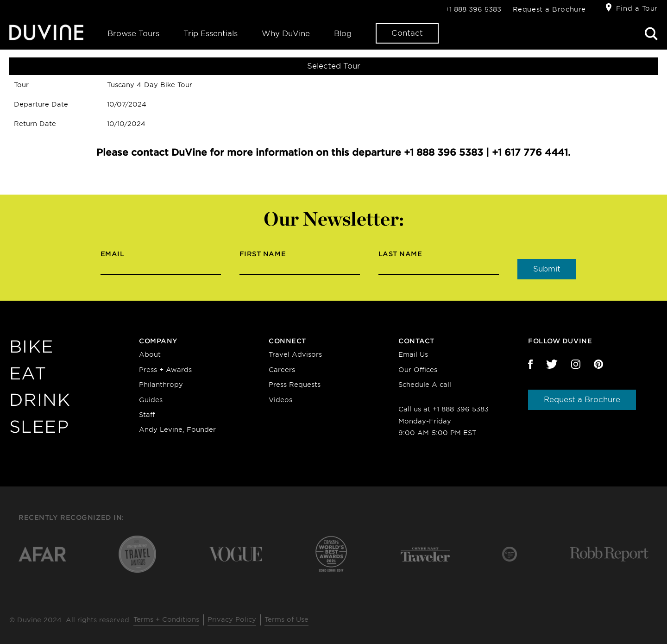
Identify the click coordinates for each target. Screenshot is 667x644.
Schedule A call (425, 385)
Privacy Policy (232, 619)
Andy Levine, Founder (177, 429)
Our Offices (418, 370)
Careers (282, 370)
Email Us (413, 354)
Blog (343, 34)
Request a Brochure (549, 9)
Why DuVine (286, 34)
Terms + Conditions (166, 619)
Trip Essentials (211, 34)
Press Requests (295, 385)
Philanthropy (161, 385)
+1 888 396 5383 (473, 9)
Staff (147, 415)
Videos (280, 400)
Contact (407, 33)
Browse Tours (133, 34)
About (150, 354)
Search (651, 34)
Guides (151, 400)
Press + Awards (165, 370)
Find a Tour (637, 8)
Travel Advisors (295, 354)
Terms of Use (286, 619)
